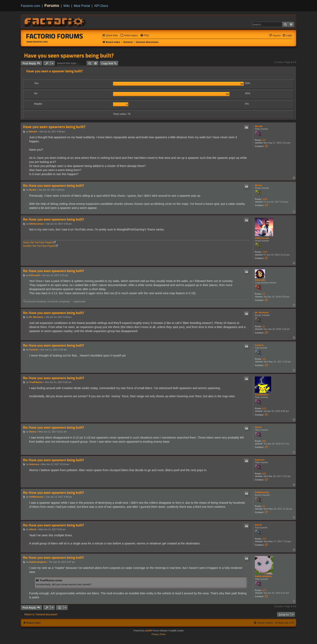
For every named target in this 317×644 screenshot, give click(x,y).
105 (264, 539)
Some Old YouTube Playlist (38, 242)
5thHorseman (262, 238)
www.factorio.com (37, 42)
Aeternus (260, 460)
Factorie (259, 345)
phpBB (148, 631)
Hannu (258, 427)
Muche (258, 185)
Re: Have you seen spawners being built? (53, 186)
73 (264, 294)
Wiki (67, 6)
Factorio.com (30, 6)
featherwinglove (263, 576)
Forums (52, 5)
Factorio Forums (55, 36)
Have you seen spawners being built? (69, 55)
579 (264, 590)
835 (264, 474)
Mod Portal (82, 6)
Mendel (259, 126)
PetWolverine (262, 492)
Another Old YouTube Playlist (39, 246)
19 (264, 326)
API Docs (101, 6)
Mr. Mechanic (262, 313)
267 (264, 140)
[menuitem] (129, 36)
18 (264, 506)
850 (264, 441)
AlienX (258, 525)
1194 (265, 252)
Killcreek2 (260, 280)
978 (264, 408)
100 (264, 359)
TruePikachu (261, 395)
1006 (265, 199)
